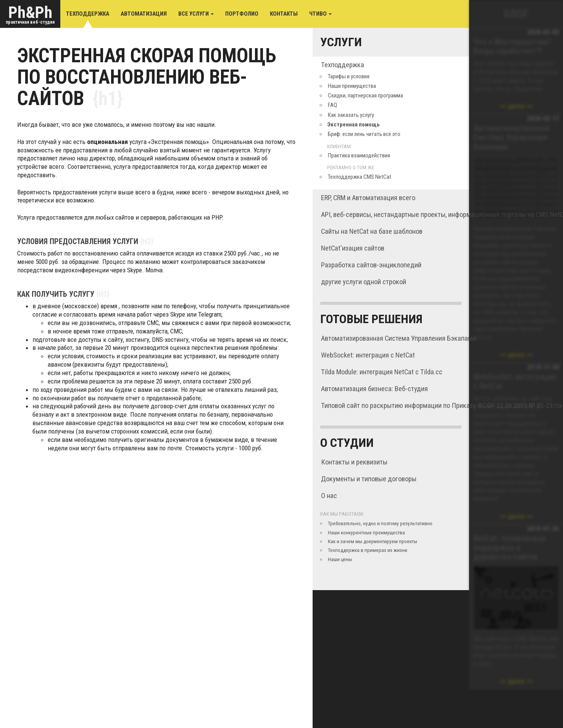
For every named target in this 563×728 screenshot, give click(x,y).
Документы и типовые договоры (369, 479)
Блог (516, 14)
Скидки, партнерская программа (365, 95)
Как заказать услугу (351, 115)
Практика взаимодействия (359, 155)
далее (516, 106)
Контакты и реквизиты (354, 462)
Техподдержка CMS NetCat (360, 177)
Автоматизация (144, 14)
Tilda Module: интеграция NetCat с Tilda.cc (382, 372)
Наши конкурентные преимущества (366, 532)
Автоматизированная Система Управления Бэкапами (398, 338)
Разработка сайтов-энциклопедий (371, 265)
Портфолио (242, 14)
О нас (329, 496)
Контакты (284, 14)
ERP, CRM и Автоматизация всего (368, 198)
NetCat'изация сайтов (353, 248)
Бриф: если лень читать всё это (364, 134)
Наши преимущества (352, 86)
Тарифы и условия (349, 76)
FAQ (332, 105)
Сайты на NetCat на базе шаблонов (372, 231)
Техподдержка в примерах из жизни (368, 550)
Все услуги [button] (196, 14)
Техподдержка (88, 14)
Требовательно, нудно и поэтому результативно (380, 523)
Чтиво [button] (320, 14)
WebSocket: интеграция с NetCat (368, 355)
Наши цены (340, 559)
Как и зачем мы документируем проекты (373, 541)
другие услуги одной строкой (364, 282)
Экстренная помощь (353, 125)
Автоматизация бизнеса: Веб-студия (374, 389)
